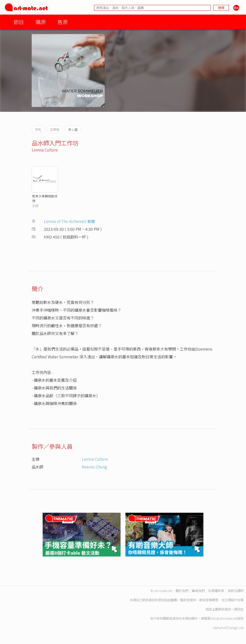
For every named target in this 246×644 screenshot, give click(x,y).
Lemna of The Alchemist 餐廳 (69, 221)
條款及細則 (236, 591)
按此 (240, 609)
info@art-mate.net (224, 618)
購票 (41, 22)
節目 (19, 22)
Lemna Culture (45, 150)
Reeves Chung (94, 467)
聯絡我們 (198, 591)
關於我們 (182, 591)
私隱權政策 (216, 591)
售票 (63, 22)
